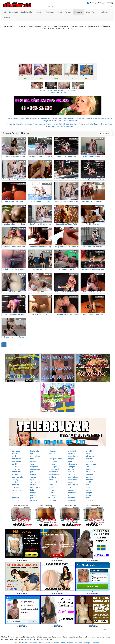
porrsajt (51, 490)
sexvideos (16, 451)
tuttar (70, 461)
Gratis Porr (70, 124)
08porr (51, 487)
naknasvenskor (55, 469)
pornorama (72, 482)
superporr (72, 467)
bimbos (33, 493)
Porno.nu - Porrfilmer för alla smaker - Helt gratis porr (58, 90)
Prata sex (47, 118)
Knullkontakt (56, 124)
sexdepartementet (56, 459)
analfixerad (53, 461)
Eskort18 (65, 121)
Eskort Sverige (94, 118)
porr (32, 472)
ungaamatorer (36, 469)
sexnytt (89, 459)
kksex (51, 480)
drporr (51, 485)
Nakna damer (50, 126)
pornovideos (73, 477)
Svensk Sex (87, 124)
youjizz (33, 477)
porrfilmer (90, 461)
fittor (32, 459)
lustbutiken (90, 495)
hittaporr (71, 459)
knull (14, 456)
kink (69, 487)
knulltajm (52, 477)
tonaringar (53, 456)
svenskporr (90, 472)
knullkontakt (53, 472)
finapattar (90, 480)
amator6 (89, 454)
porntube (52, 500)
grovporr (15, 487)
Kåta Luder (11, 124)
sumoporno (90, 474)
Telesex (40, 118)
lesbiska (34, 500)
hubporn (71, 490)
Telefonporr (72, 118)
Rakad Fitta (78, 124)
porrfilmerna (91, 500)
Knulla (101, 124)
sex (87, 485)
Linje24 (10, 118)
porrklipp (16, 485)
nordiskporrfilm (54, 467)
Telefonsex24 (63, 118)
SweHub (15, 454)
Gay (99, 3)
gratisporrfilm (54, 482)
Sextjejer (45, 121)
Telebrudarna (24, 118)
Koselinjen (54, 118)
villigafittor (34, 467)
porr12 (88, 482)
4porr (32, 464)
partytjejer (16, 469)
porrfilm (15, 464)
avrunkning (16, 490)
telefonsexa (72, 464)
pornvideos (53, 495)
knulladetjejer (54, 474)
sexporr (71, 472)
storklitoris (34, 485)
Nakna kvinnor (28, 124)
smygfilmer (16, 459)
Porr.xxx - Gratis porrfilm (57, 93)
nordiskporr (17, 472)
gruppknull (72, 451)
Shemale (108, 3)
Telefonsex (33, 118)
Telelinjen (16, 118)
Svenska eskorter (106, 118)
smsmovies (72, 469)
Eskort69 (19, 124)
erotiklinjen (72, 454)
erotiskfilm (90, 451)
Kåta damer (70, 126)
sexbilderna (17, 461)
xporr (32, 480)
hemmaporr (72, 493)
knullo (88, 469)
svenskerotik (35, 482)
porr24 (33, 495)
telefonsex (90, 456)
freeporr (71, 495)
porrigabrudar (91, 464)
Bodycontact (73, 121)
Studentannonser (39, 124)
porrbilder (52, 493)
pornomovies (73, 485)
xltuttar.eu (25, 643)
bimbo (15, 493)
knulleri (15, 474)
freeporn (52, 498)
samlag (15, 480)
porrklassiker (73, 500)
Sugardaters (108, 124)
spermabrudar (18, 477)
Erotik (63, 124)
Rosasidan (52, 121)
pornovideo (72, 480)
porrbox (52, 464)
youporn (15, 500)
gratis (88, 487)
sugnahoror (53, 454)
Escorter (49, 124)
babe (32, 490)
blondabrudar (73, 456)
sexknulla (72, 474)
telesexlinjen (35, 456)
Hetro (92, 3)
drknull (33, 461)
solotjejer (52, 451)
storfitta (33, 474)
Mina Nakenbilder (83, 118)
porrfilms (71, 498)
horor (32, 454)
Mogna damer (60, 126)
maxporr (89, 493)
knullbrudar (35, 451)
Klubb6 (59, 121)
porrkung (16, 482)
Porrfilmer (95, 124)
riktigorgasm (35, 487)
